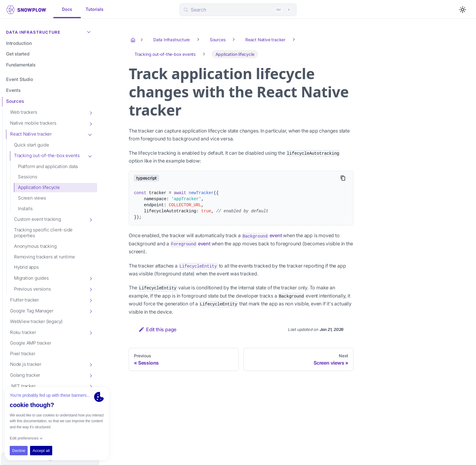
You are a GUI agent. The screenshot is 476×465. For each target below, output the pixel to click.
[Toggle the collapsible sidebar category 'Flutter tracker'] (90, 300)
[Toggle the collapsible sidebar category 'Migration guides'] (90, 278)
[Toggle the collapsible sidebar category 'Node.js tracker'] (90, 364)
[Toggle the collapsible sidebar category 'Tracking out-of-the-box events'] (90, 156)
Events (13, 90)
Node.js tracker (26, 364)
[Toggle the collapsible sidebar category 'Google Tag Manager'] (90, 311)
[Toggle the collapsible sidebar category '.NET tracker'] (90, 386)
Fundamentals (21, 65)
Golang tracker (25, 375)
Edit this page (157, 329)
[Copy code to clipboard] (343, 178)
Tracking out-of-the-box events (47, 155)
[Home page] (134, 40)
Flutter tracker (24, 300)
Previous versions (32, 289)
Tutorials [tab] (95, 10)
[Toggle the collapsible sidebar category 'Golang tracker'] (90, 375)
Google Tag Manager (32, 311)
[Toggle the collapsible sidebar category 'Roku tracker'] (90, 332)
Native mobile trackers (33, 123)
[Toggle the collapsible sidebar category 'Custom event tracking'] (90, 219)
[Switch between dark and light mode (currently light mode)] (463, 10)
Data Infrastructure (50, 32)
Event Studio (20, 79)
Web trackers (24, 112)
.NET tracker (23, 386)
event (262, 235)
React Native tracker (31, 134)
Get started (18, 54)
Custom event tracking (37, 219)
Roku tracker (23, 332)
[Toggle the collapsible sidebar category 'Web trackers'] (90, 113)
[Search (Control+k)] (238, 10)
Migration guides (31, 278)
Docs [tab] (67, 10)
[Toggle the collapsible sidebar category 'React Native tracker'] (90, 134)
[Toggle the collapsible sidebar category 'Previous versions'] (90, 289)
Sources (15, 101)
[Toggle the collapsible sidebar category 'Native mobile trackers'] (90, 123)
